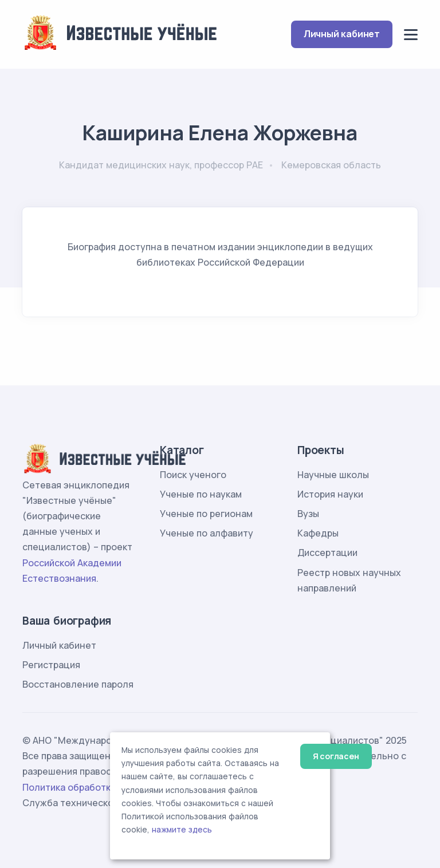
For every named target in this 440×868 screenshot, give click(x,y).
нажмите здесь (182, 830)
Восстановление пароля (78, 684)
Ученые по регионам (206, 514)
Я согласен (336, 756)
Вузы (308, 514)
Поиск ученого (193, 475)
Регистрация (51, 665)
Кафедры (318, 533)
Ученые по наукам (201, 494)
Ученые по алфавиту (207, 533)
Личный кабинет (342, 34)
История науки (330, 494)
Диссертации (327, 553)
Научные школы (333, 475)
